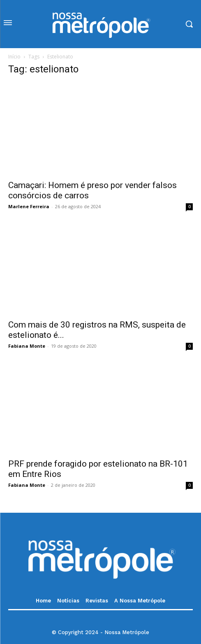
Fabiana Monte (27, 346)
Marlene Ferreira (29, 206)
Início (14, 57)
